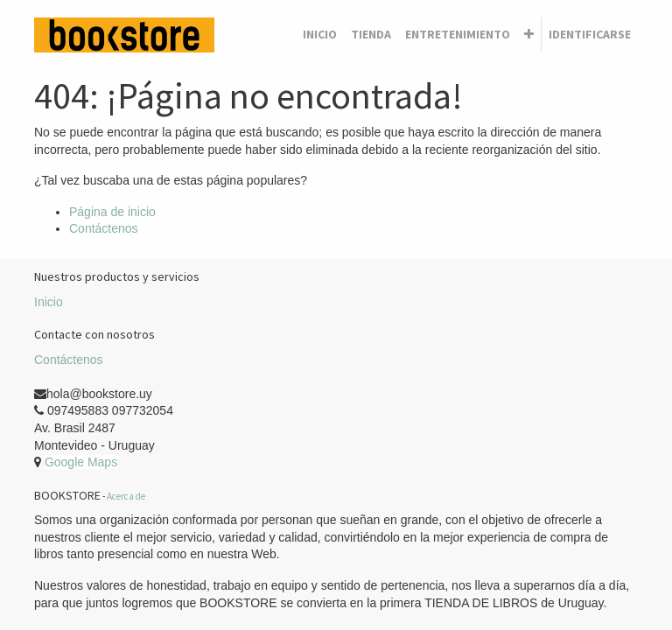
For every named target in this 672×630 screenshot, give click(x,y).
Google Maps (81, 462)
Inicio (49, 302)
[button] (529, 35)
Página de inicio (112, 212)
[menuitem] (320, 35)
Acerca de (126, 496)
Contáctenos (104, 228)
